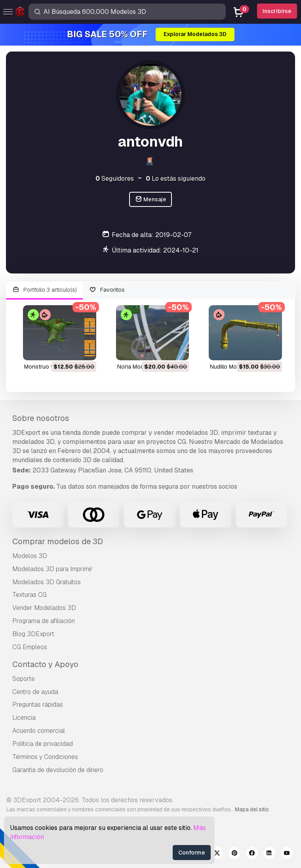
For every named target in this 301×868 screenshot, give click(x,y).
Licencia (24, 718)
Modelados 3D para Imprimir (52, 569)
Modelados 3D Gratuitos (47, 582)
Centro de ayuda (35, 692)
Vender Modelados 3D (44, 608)
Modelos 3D (30, 556)
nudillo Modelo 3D (233, 367)
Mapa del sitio (252, 809)
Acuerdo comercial (39, 731)
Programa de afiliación (44, 621)
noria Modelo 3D (139, 367)
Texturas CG (30, 595)
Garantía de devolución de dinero (58, 770)
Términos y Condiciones (45, 757)
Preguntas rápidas (38, 705)
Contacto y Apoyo (45, 664)
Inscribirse (277, 11)
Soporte (24, 679)
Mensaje (151, 200)
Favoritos (107, 290)
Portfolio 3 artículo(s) (44, 290)
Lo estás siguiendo (176, 179)
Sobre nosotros (41, 418)
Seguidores (115, 179)
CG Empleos (30, 647)
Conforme (192, 853)
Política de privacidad (43, 744)
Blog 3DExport (33, 634)
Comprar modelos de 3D (58, 541)
